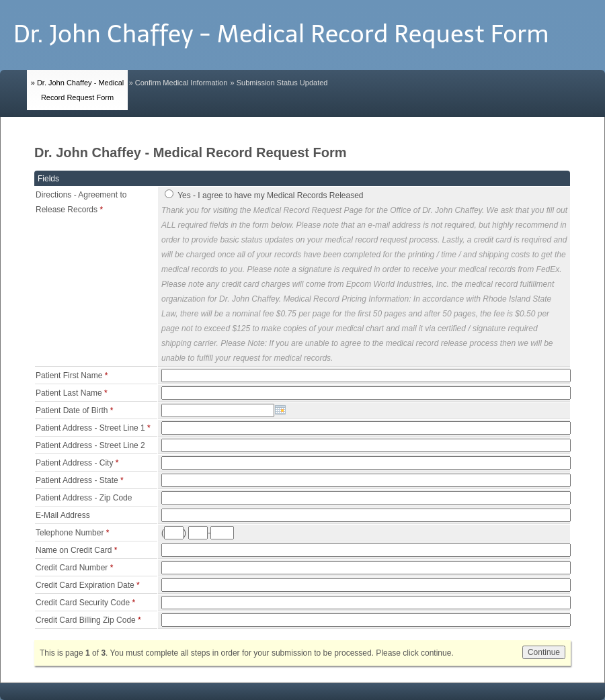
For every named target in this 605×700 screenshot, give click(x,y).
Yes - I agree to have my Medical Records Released (270, 195)
